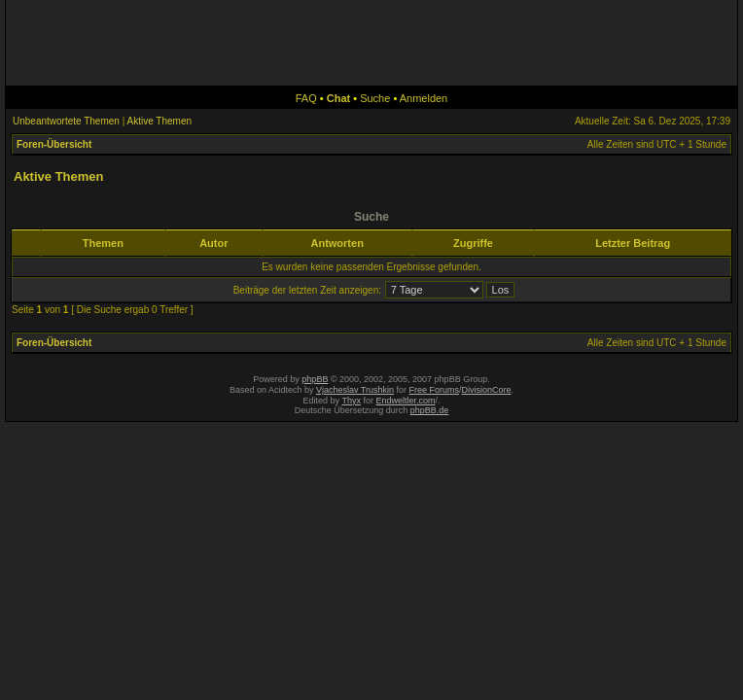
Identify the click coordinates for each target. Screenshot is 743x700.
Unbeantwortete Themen (66, 121)
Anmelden (424, 98)
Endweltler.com (405, 401)
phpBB (315, 379)
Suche (375, 98)
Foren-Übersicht (54, 144)
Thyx (351, 401)
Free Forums (435, 390)
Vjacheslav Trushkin (355, 390)
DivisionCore (487, 390)
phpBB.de (430, 410)
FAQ (306, 98)
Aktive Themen (160, 121)
